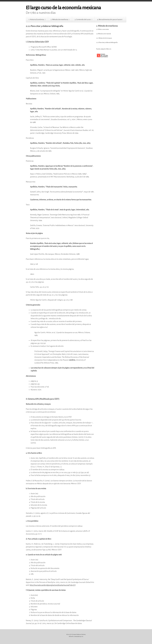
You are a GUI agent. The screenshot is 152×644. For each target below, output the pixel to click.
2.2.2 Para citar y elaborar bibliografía (107, 43)
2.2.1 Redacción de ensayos (104, 38)
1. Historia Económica (36, 19)
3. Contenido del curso (83, 19)
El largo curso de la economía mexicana (63, 8)
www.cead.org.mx (79, 636)
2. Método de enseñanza (59, 19)
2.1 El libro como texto (103, 29)
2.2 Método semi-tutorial (104, 34)
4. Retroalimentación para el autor (110, 19)
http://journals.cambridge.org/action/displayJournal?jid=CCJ (53, 585)
